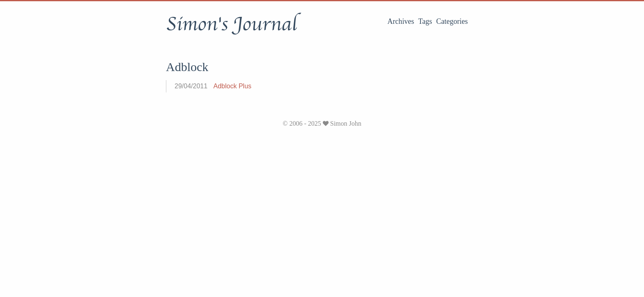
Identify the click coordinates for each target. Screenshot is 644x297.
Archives (401, 21)
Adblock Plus (233, 86)
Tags (425, 21)
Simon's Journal (231, 24)
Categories (452, 21)
